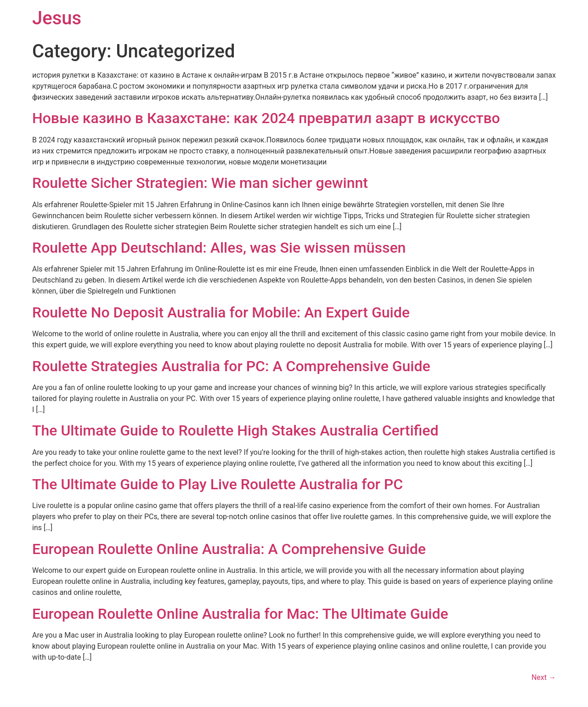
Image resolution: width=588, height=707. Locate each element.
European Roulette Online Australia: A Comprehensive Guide (229, 549)
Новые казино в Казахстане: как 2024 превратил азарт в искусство (266, 118)
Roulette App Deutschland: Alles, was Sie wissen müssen (219, 248)
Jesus (57, 18)
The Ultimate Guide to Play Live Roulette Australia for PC (218, 484)
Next (544, 677)
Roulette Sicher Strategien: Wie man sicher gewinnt (200, 183)
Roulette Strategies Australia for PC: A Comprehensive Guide (231, 366)
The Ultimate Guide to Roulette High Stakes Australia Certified (235, 430)
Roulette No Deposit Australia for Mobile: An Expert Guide (221, 312)
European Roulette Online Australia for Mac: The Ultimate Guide (240, 614)
